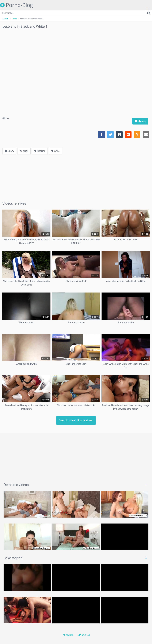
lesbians (40, 151)
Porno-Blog (16, 5)
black (24, 151)
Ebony (14, 19)
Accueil (5, 19)
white (55, 151)
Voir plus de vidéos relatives (76, 420)
